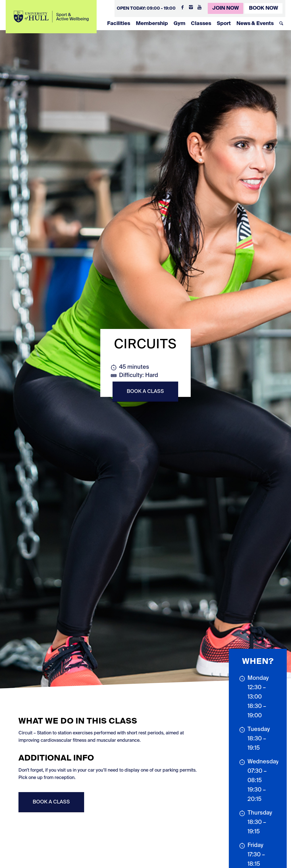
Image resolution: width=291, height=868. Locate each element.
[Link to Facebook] (182, 7)
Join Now (225, 8)
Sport (224, 24)
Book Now (263, 8)
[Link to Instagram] (191, 7)
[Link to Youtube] (199, 7)
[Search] (281, 24)
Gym (179, 24)
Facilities (119, 24)
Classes (201, 24)
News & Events (255, 24)
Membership (152, 24)
